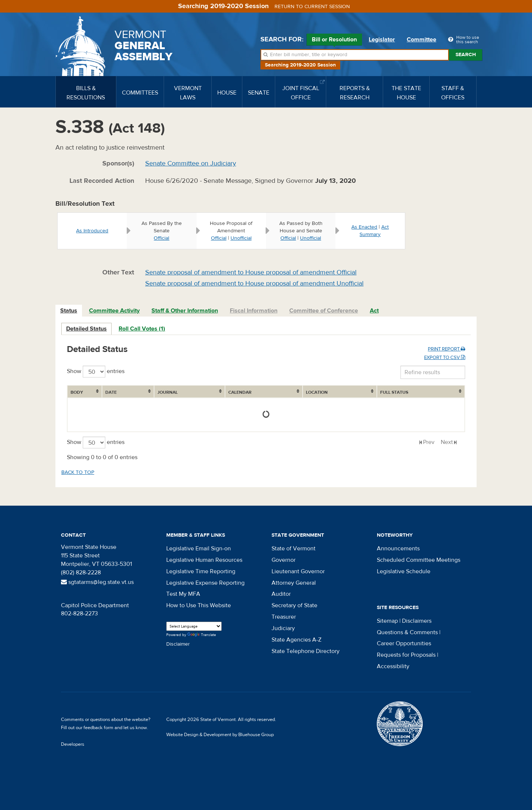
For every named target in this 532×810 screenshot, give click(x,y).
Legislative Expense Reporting (205, 583)
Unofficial (241, 238)
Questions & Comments (407, 632)
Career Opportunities (404, 643)
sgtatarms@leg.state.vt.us (97, 582)
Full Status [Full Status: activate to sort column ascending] (394, 392)
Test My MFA (183, 594)
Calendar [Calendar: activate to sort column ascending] (240, 392)
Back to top (78, 472)
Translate (202, 635)
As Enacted (364, 227)
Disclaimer (178, 644)
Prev (429, 442)
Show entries (96, 372)
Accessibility (393, 666)
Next (447, 442)
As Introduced (92, 231)
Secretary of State (294, 605)
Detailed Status (86, 329)
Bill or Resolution (334, 41)
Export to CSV (445, 358)
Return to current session (312, 7)
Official (161, 238)
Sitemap (387, 621)
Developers (73, 744)
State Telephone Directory (306, 651)
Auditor (281, 594)
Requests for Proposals (406, 655)
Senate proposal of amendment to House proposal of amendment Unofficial (254, 283)
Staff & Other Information (185, 311)
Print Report (446, 349)
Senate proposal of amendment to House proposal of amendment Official (251, 272)
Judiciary (283, 628)
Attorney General (294, 583)
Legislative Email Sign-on (199, 548)
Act (374, 311)
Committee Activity (114, 311)
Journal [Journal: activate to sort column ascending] (168, 392)
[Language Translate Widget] (194, 626)
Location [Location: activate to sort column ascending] (317, 392)
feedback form (98, 728)
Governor (284, 560)
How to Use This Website (199, 605)
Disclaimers (417, 621)
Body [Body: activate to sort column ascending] (77, 392)
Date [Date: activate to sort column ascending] (111, 392)
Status (69, 311)
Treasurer (284, 617)
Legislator (382, 40)
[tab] (69, 311)
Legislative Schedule (404, 571)
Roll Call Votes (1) (142, 329)
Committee (422, 40)
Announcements (398, 548)
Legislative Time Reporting (201, 571)
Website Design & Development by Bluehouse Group (220, 735)
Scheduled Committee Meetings (419, 560)
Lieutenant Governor (298, 571)
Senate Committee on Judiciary (191, 163)
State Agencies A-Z (296, 640)
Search (466, 55)
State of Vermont (294, 548)
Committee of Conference (324, 311)
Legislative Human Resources (204, 560)
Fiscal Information (254, 311)
